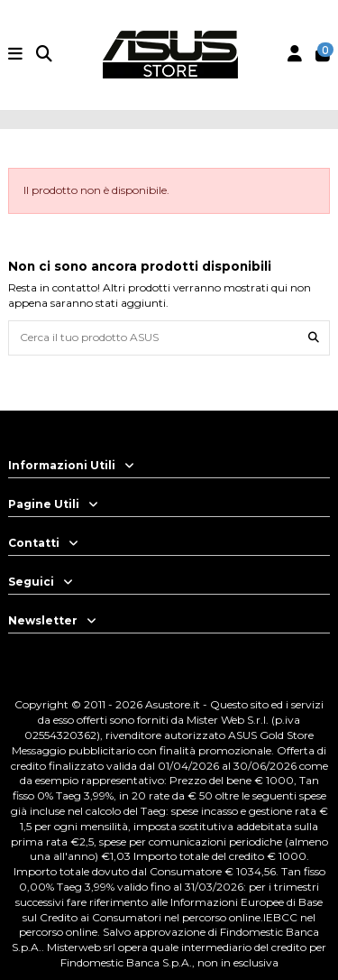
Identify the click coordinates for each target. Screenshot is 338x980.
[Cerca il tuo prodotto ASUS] (314, 338)
